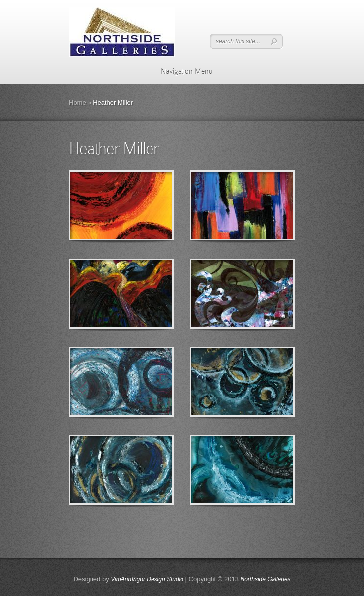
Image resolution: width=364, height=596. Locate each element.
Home (77, 103)
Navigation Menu (180, 71)
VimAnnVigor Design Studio (147, 579)
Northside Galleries (266, 579)
